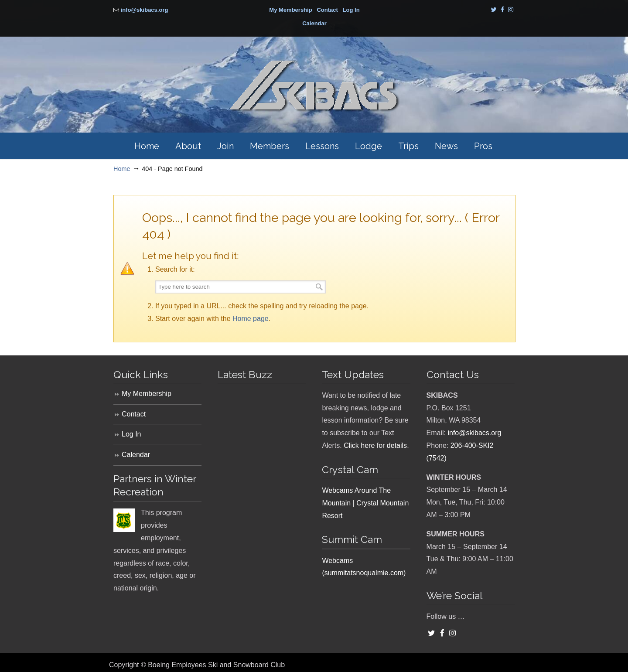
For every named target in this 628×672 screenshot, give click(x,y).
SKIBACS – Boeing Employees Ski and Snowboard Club (314, 86)
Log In (351, 10)
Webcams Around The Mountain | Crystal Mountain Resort (365, 503)
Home (122, 169)
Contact (327, 10)
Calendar (314, 23)
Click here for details (375, 445)
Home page (251, 319)
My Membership (290, 10)
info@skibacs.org (145, 10)
